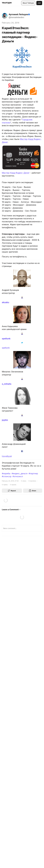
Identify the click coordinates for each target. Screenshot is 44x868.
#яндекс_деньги (20, 474)
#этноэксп (18, 476)
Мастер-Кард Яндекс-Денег (16, 173)
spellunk (6, 348)
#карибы (6, 474)
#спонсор (7, 476)
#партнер (33, 474)
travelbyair (7, 456)
